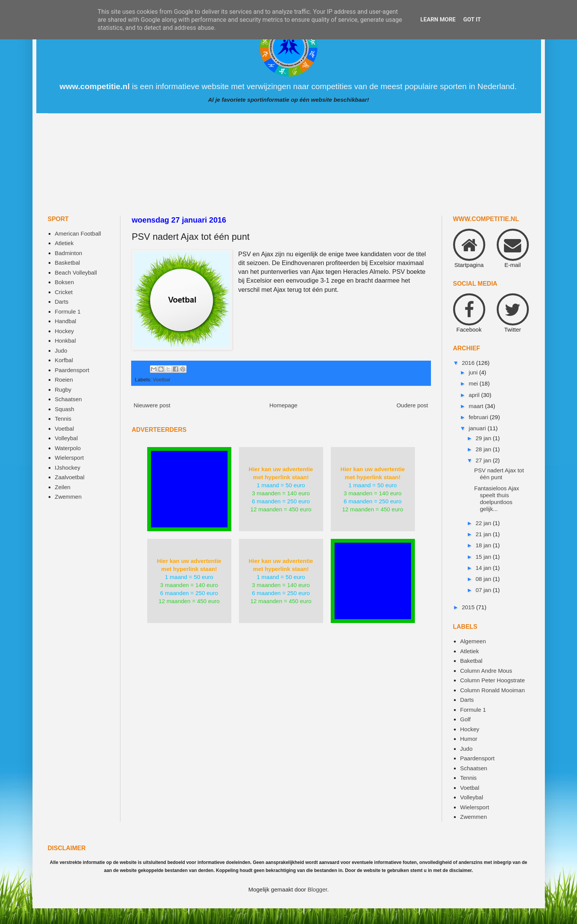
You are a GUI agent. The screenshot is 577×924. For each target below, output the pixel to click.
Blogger (318, 889)
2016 (469, 363)
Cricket (64, 292)
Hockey (64, 331)
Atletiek (64, 243)
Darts (62, 302)
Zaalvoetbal (70, 477)
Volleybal (66, 438)
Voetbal (162, 380)
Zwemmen (68, 497)
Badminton (68, 253)
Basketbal (67, 263)
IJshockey (67, 468)
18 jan (484, 545)
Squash (64, 409)
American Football (78, 233)
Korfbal (64, 360)
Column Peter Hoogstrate (492, 680)
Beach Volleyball (76, 272)
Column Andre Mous (486, 671)
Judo (61, 351)
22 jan (484, 523)
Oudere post (412, 405)
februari (479, 417)
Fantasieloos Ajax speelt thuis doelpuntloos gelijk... (497, 499)
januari (478, 428)
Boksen (64, 282)
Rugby (63, 390)
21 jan (484, 534)
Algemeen (473, 641)
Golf (465, 719)
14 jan (484, 568)
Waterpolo (68, 448)
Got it (472, 20)
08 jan (484, 579)
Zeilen (63, 487)
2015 (469, 607)
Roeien (64, 380)
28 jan (484, 449)
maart (477, 406)
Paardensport (72, 370)
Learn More (438, 20)
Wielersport (69, 458)
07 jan (484, 590)
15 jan (484, 557)
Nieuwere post (152, 405)
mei (474, 383)
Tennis (63, 419)
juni (474, 372)
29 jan (484, 438)
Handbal (65, 321)
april (475, 395)
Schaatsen (68, 399)
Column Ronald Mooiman (492, 690)
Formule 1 (68, 312)
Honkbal (65, 341)
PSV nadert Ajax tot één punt (499, 474)
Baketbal (471, 661)
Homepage (283, 405)
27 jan (484, 460)
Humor (469, 739)
